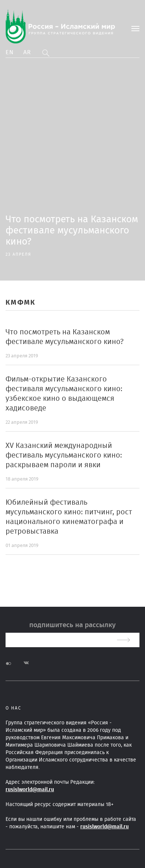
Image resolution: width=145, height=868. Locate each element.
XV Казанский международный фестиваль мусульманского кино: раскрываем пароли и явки (64, 455)
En (10, 52)
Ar (27, 52)
